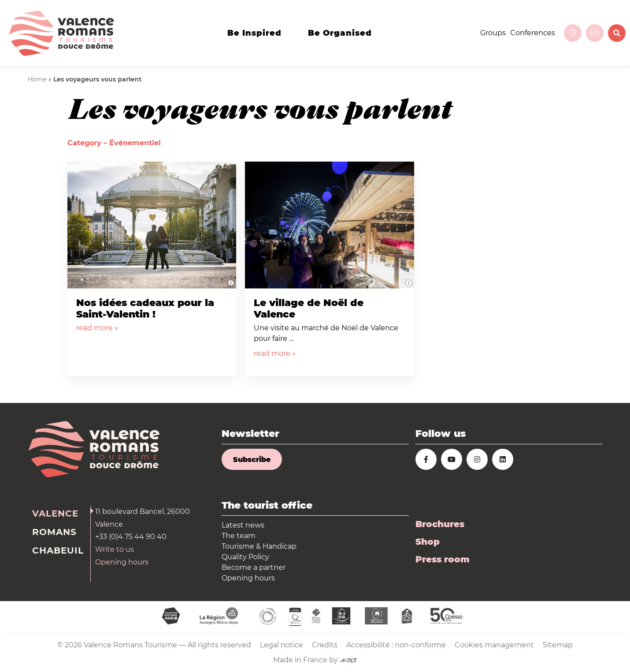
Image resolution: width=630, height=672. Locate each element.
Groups (493, 33)
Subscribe (252, 460)
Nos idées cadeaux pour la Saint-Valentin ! (145, 308)
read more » (97, 328)
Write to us (115, 549)
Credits (325, 645)
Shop (428, 542)
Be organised (340, 33)
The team (239, 536)
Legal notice (282, 645)
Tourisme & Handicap (259, 546)
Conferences (533, 33)
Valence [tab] (55, 513)
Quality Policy (245, 557)
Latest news (243, 525)
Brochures (440, 524)
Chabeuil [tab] (58, 550)
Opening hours (122, 562)
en (595, 33)
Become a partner (254, 567)
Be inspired (254, 33)
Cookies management (494, 645)
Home (37, 79)
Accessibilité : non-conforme (396, 645)
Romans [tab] (54, 532)
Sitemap (558, 645)
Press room (443, 559)
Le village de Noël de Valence (309, 308)
